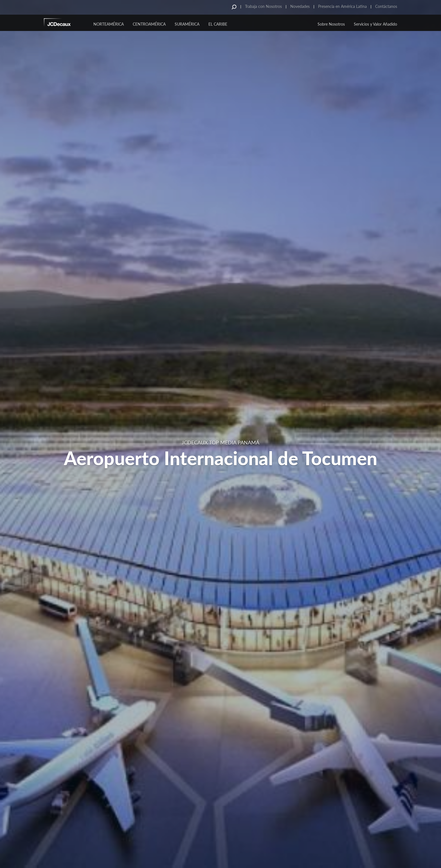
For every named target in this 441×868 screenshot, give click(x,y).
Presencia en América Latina (342, 6)
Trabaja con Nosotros (263, 6)
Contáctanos (386, 6)
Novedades (300, 6)
